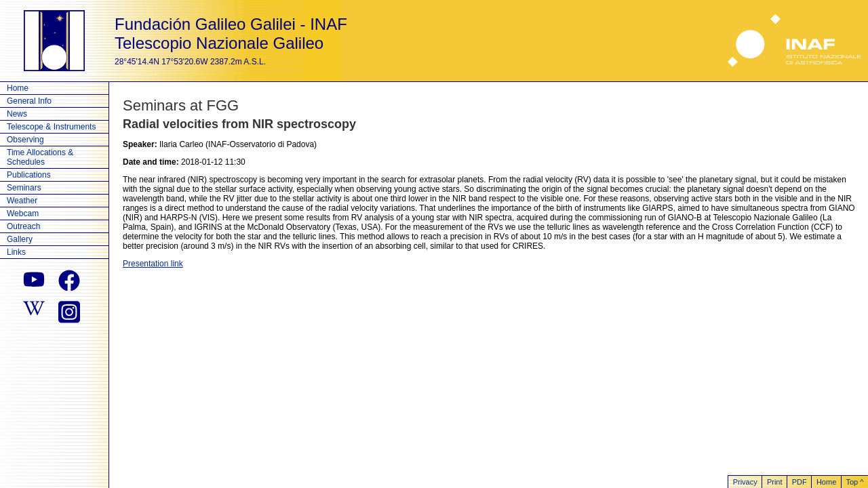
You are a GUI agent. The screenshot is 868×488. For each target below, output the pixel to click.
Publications (29, 175)
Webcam (23, 213)
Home (18, 88)
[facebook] (69, 281)
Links (16, 252)
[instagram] (69, 310)
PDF (800, 482)
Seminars (24, 188)
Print (775, 482)
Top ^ (854, 482)
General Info (29, 101)
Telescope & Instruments (51, 127)
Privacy (745, 482)
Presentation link (153, 264)
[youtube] (34, 281)
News (17, 114)
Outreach (23, 226)
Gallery (20, 239)
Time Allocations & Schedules (40, 157)
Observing (25, 140)
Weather (22, 201)
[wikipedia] (34, 310)
